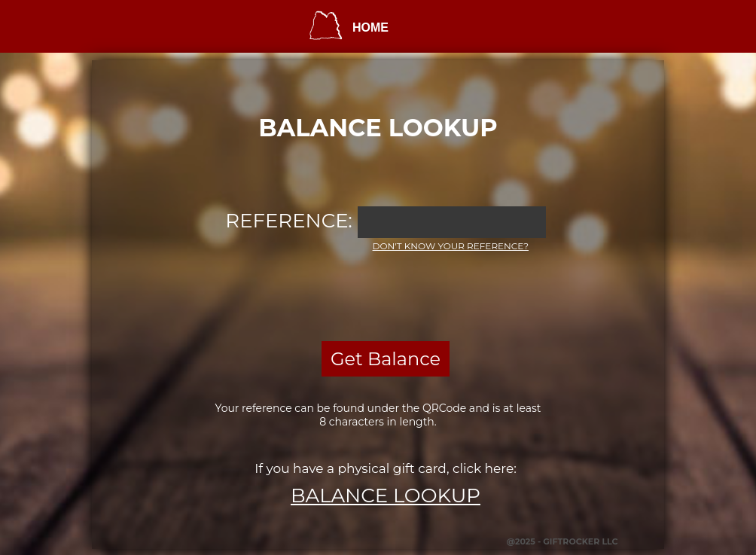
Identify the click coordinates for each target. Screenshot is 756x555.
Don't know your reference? (451, 246)
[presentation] (378, 294)
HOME (370, 27)
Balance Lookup (386, 496)
